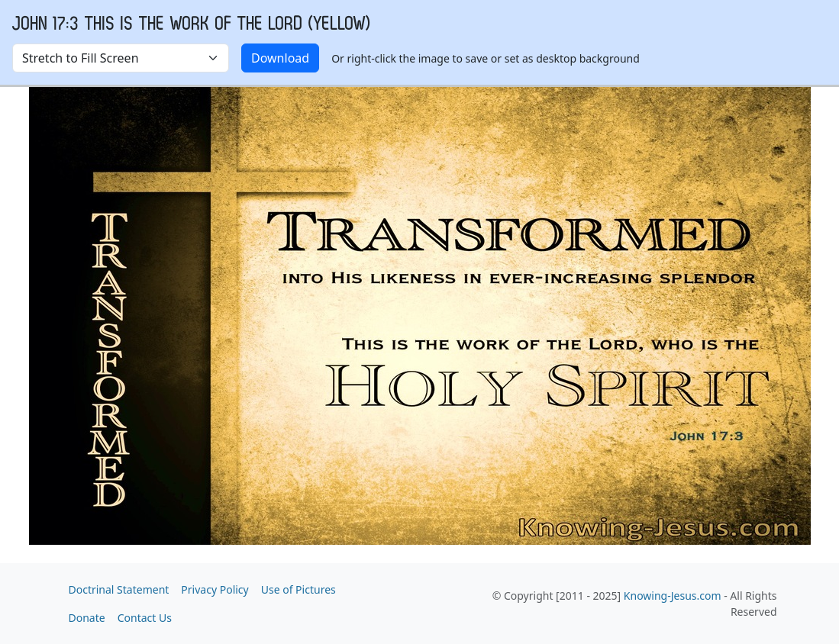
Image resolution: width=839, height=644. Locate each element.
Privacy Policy (215, 589)
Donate (87, 618)
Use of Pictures (298, 589)
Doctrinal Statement (119, 589)
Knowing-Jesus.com (673, 596)
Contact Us (145, 618)
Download (280, 58)
